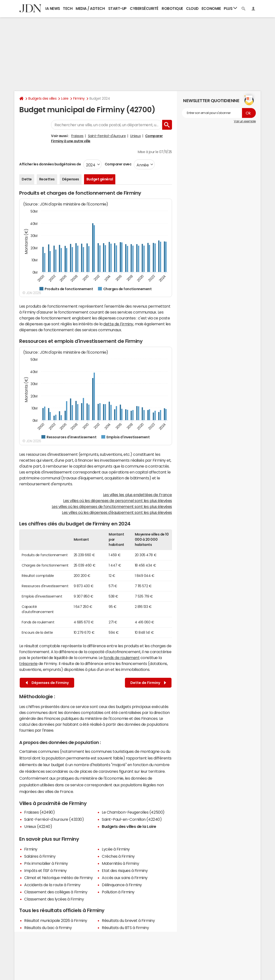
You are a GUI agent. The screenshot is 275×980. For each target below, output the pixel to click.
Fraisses (77, 136)
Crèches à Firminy (118, 856)
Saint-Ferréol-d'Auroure (107, 136)
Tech (68, 8)
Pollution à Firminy (118, 892)
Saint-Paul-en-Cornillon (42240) (132, 819)
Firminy (79, 98)
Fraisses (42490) (39, 812)
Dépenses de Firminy (47, 683)
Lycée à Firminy (116, 849)
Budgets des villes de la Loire (129, 826)
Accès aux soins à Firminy (125, 878)
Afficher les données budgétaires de (50, 164)
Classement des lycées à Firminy (54, 899)
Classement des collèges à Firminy (56, 892)
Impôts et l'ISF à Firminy (45, 870)
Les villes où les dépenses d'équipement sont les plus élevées (117, 512)
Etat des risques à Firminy (125, 870)
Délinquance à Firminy (122, 885)
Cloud (192, 8)
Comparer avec (118, 164)
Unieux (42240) (38, 826)
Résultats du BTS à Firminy (125, 928)
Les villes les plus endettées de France (137, 495)
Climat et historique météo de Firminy (58, 878)
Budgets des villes (42, 98)
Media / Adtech (90, 8)
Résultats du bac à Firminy (48, 928)
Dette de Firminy (148, 683)
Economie (211, 8)
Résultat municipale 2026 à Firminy (56, 920)
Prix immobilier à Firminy (46, 863)
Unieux (135, 136)
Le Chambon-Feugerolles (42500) (133, 812)
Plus (230, 8)
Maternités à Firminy (120, 863)
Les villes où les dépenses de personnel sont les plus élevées (118, 501)
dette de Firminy (118, 324)
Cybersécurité (144, 8)
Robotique (172, 8)
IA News (53, 8)
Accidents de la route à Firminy (52, 885)
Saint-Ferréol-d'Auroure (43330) (54, 819)
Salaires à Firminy (40, 856)
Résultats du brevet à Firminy (128, 920)
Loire (65, 98)
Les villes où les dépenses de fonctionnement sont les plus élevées (112, 506)
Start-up (117, 8)
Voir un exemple (245, 121)
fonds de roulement (121, 658)
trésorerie (28, 664)
